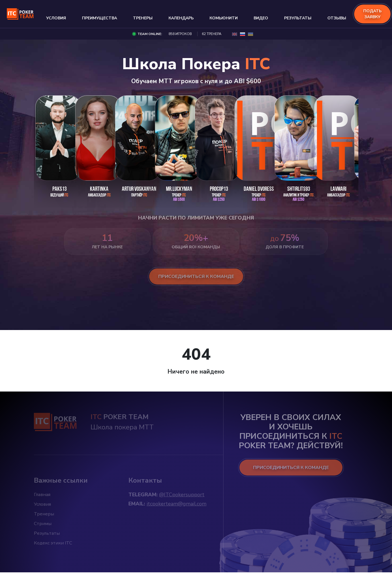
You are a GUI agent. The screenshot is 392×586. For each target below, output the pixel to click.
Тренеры (143, 18)
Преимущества (99, 18)
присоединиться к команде (196, 276)
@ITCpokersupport (182, 495)
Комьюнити (224, 18)
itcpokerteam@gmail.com (176, 504)
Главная (42, 495)
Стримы (43, 524)
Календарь (181, 18)
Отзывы (337, 18)
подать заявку (372, 14)
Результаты (298, 18)
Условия (56, 18)
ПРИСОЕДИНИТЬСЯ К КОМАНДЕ (291, 468)
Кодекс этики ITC (53, 543)
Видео (261, 18)
